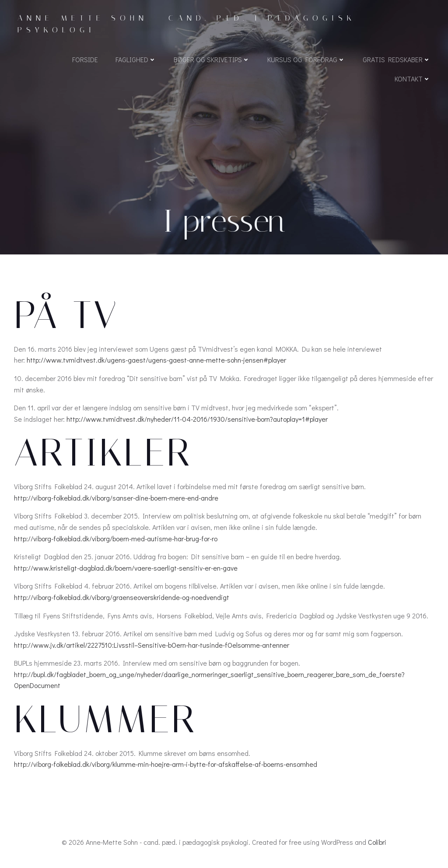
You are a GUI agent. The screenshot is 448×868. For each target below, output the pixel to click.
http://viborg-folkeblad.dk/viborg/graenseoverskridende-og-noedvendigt (122, 597)
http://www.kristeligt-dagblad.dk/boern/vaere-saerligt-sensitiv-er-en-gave (126, 568)
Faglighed (136, 59)
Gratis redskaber (397, 59)
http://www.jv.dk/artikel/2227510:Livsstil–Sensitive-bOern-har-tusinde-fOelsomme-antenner (152, 645)
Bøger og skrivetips (212, 59)
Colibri (377, 842)
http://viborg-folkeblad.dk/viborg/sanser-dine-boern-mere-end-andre (116, 498)
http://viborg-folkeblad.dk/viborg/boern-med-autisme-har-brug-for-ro (116, 538)
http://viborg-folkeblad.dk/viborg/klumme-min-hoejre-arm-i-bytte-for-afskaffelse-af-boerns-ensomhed (166, 764)
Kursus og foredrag (306, 59)
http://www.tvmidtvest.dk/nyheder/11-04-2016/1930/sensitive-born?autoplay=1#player (197, 419)
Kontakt (413, 79)
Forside (85, 59)
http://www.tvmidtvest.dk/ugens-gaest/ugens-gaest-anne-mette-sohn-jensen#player (156, 360)
